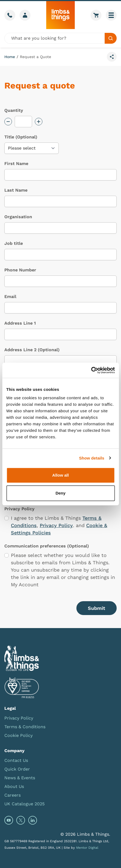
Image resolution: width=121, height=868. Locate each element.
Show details (92, 458)
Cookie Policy (18, 735)
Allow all (60, 475)
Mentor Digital (87, 848)
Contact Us (16, 760)
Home (10, 57)
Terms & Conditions (25, 727)
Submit (97, 608)
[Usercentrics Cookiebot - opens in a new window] (91, 370)
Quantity (14, 110)
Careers (13, 795)
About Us (14, 786)
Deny (60, 493)
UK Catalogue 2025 (24, 804)
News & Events (20, 778)
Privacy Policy (56, 525)
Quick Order (17, 769)
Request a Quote (35, 57)
